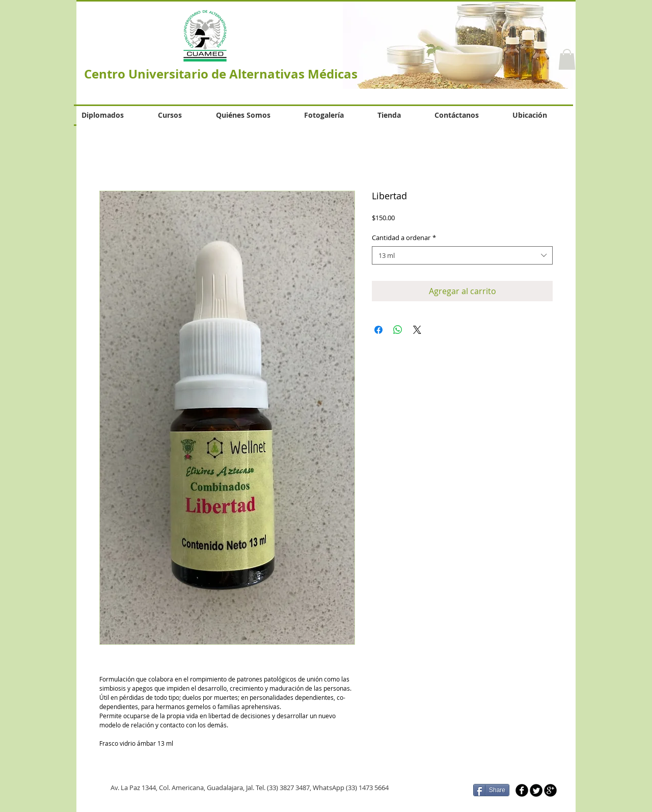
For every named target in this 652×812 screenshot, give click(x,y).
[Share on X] (417, 330)
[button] (567, 59)
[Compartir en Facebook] (378, 330)
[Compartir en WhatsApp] (398, 330)
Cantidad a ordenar (404, 238)
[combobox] (462, 255)
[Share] (491, 790)
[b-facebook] (522, 790)
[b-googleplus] (550, 790)
